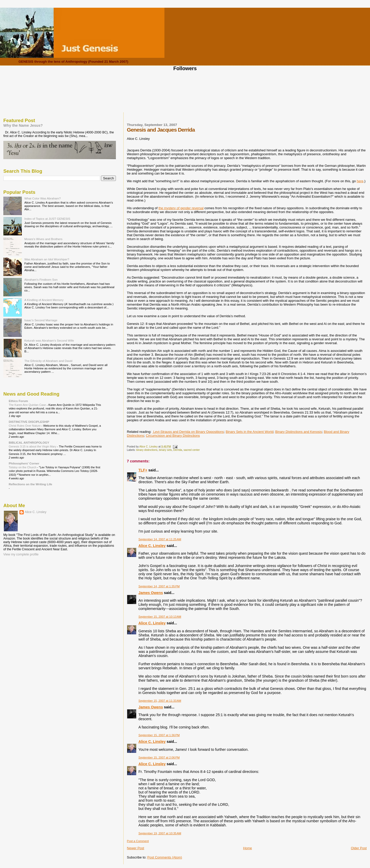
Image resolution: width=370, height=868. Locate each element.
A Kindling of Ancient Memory (44, 300)
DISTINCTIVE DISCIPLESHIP (29, 422)
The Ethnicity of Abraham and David (48, 361)
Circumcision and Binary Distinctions (173, 436)
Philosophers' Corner (24, 463)
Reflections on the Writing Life (30, 484)
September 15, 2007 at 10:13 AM (160, 617)
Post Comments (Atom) (165, 857)
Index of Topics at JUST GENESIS (47, 219)
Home (248, 848)
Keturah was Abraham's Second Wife (49, 340)
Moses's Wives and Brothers (43, 239)
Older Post (359, 848)
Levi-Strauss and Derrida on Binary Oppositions (188, 432)
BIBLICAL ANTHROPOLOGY (29, 442)
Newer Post (136, 848)
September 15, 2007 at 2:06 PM (159, 757)
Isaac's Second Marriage (41, 320)
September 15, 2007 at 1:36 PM (159, 735)
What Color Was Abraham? (43, 198)
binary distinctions (147, 450)
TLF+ (143, 470)
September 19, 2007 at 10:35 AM (160, 833)
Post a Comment (138, 841)
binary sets (165, 450)
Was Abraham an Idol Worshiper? (47, 259)
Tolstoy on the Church (23, 467)
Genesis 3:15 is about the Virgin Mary (33, 446)
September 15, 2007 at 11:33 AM (160, 701)
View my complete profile (21, 554)
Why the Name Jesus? (23, 125)
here (360, 181)
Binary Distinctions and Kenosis (299, 432)
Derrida (178, 450)
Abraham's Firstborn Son (41, 280)
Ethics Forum (18, 401)
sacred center (192, 450)
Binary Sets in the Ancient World (249, 432)
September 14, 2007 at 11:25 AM (160, 539)
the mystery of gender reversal (181, 208)
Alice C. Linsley (152, 546)
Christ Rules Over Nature (25, 426)
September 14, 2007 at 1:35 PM (159, 586)
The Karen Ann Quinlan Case (28, 405)
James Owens (151, 593)
